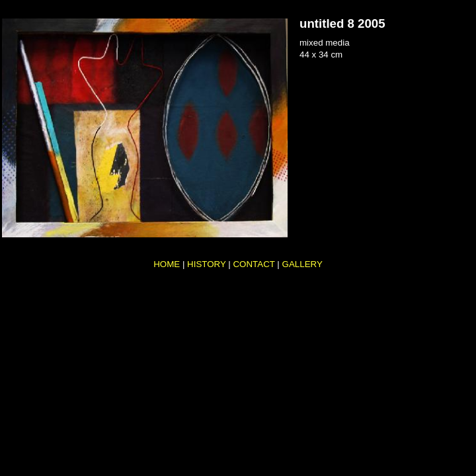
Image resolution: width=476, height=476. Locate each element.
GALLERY (302, 264)
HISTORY (207, 264)
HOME (167, 264)
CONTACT (254, 264)
